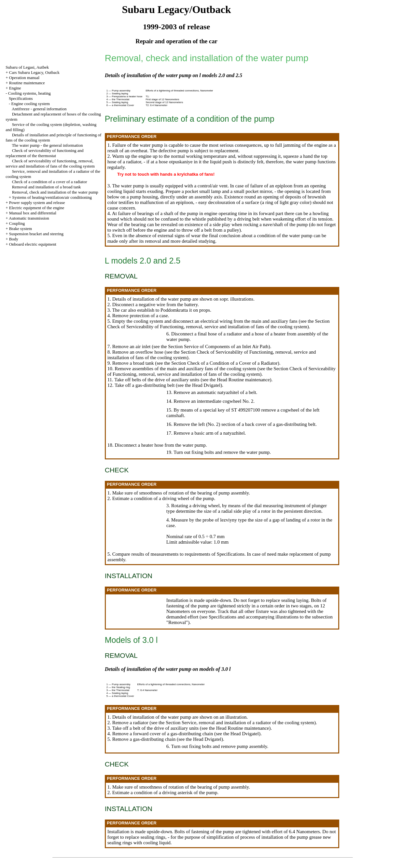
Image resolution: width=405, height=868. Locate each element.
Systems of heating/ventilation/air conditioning (52, 197)
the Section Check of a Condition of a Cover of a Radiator (221, 363)
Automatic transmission (29, 218)
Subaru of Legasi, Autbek (27, 67)
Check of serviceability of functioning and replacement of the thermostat (44, 153)
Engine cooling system (30, 104)
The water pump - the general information (47, 145)
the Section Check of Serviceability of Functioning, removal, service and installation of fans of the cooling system (219, 324)
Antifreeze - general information (39, 109)
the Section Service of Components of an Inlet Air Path (215, 346)
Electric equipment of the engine (37, 208)
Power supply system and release (37, 203)
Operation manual (24, 78)
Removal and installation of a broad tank (47, 187)
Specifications (21, 98)
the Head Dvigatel (203, 385)
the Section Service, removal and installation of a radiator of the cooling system (236, 723)
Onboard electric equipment (33, 244)
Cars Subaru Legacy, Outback (34, 72)
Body (14, 239)
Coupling (17, 223)
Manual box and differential (33, 213)
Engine (15, 88)
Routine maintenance (27, 83)
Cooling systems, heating (29, 93)
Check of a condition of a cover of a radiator (50, 182)
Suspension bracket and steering (36, 234)
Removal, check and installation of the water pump (55, 192)
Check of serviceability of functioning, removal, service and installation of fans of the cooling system (50, 163)
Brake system (21, 229)
